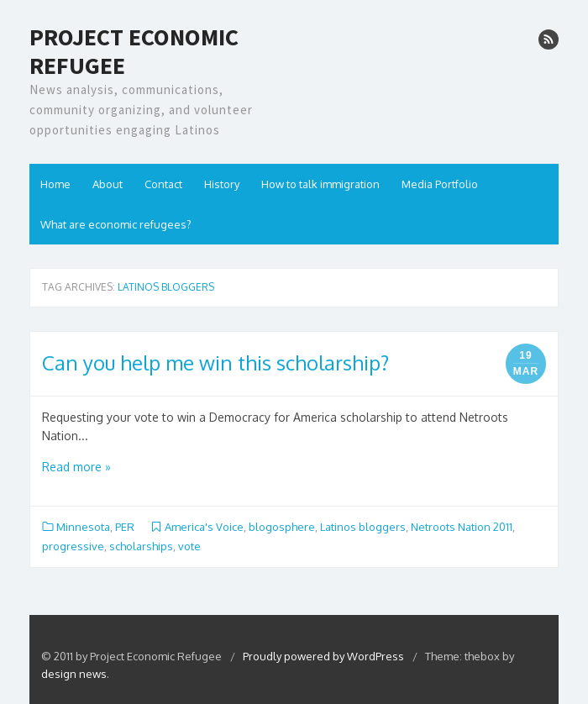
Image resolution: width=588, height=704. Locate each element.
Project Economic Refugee (134, 52)
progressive (73, 546)
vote (189, 546)
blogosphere (282, 527)
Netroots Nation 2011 (462, 527)
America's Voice (204, 527)
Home (55, 184)
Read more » (76, 467)
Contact (163, 184)
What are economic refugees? (116, 224)
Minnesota (83, 527)
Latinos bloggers (363, 527)
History (222, 184)
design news (74, 674)
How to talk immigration (320, 184)
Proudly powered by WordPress (325, 656)
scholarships (141, 546)
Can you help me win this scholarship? (215, 363)
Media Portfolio (440, 184)
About (108, 184)
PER (125, 527)
